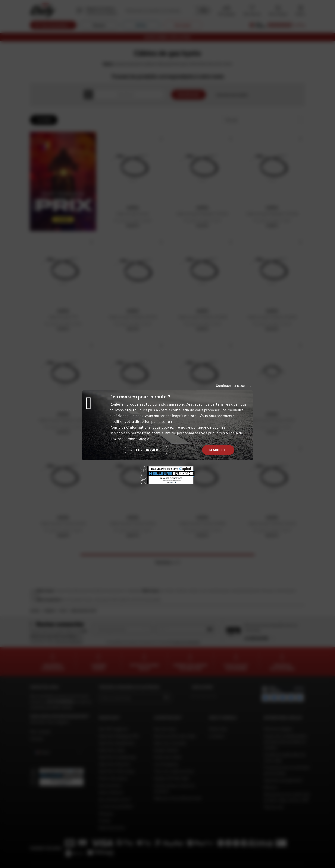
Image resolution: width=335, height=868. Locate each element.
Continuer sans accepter (234, 385)
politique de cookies (208, 427)
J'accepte (218, 450)
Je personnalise (146, 450)
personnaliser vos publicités (201, 433)
